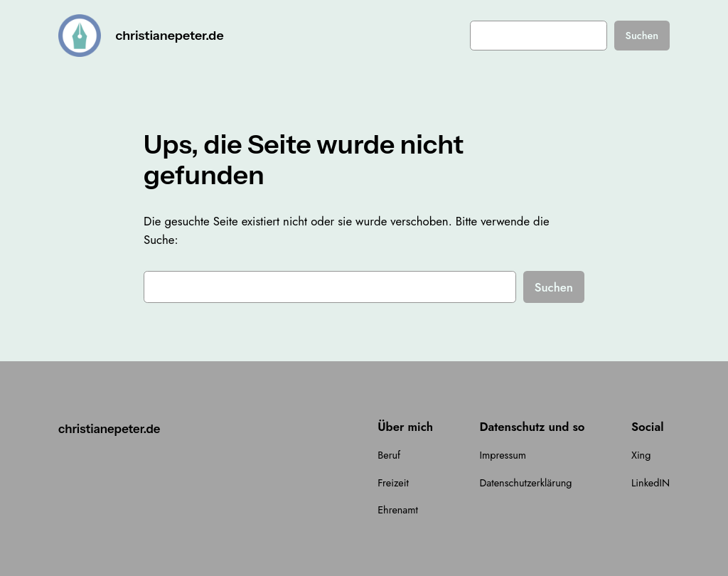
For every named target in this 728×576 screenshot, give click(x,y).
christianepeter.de (169, 35)
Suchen (642, 36)
